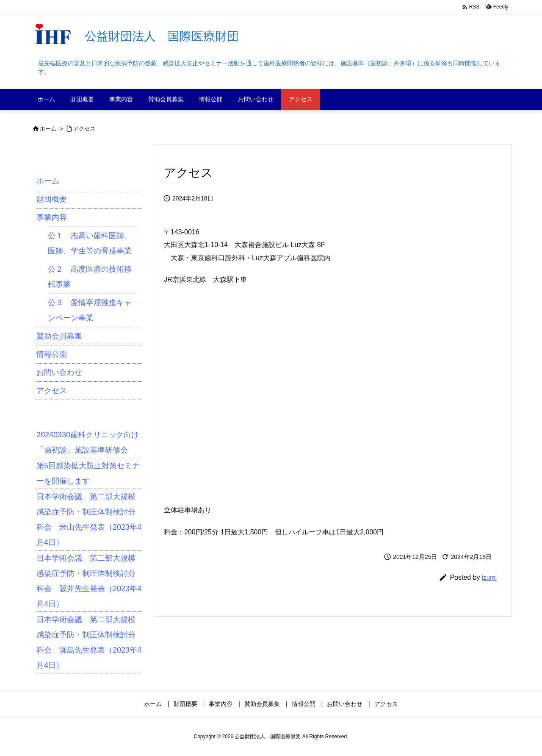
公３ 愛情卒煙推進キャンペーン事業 (90, 310)
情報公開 (52, 354)
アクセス (84, 129)
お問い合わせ (59, 372)
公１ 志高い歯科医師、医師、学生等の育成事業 (90, 243)
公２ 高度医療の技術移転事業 (90, 277)
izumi (489, 577)
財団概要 (52, 199)
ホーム (48, 129)
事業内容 (52, 217)
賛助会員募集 (59, 336)
